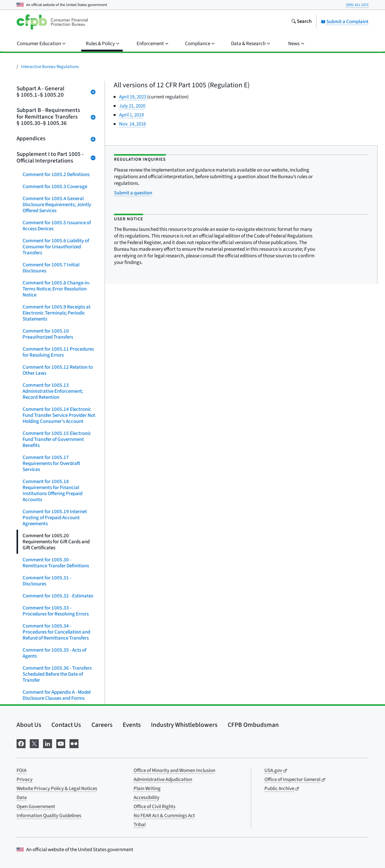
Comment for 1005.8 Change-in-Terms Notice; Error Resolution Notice (56, 289)
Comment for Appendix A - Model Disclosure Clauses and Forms (57, 695)
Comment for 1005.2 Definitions (56, 175)
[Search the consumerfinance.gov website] (301, 22)
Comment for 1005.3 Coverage (55, 187)
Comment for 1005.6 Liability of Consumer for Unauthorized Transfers (56, 247)
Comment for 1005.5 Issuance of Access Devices (57, 226)
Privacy (25, 780)
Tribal (140, 825)
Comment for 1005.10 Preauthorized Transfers (48, 334)
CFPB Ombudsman (253, 725)
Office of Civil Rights (154, 807)
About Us (29, 725)
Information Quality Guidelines (49, 816)
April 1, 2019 (131, 115)
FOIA (22, 770)
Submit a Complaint (345, 22)
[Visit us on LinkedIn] (48, 743)
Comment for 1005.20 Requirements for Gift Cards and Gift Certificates (56, 542)
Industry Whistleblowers (184, 725)
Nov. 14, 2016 (132, 124)
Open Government (36, 807)
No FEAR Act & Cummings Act (164, 816)
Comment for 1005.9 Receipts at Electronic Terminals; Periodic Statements (57, 313)
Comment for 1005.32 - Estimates (58, 596)
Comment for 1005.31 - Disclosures (47, 581)
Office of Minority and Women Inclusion (174, 770)
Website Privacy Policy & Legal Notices (57, 789)
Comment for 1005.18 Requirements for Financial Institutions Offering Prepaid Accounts (52, 491)
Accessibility (146, 798)
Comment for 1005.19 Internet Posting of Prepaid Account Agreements (55, 518)
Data (22, 798)
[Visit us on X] (34, 743)
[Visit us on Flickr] (74, 743)
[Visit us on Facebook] (21, 743)
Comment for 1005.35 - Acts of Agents (54, 653)
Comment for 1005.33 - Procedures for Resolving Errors (56, 611)
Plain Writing (147, 789)
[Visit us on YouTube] (61, 743)
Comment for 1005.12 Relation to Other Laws (58, 370)
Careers (102, 725)
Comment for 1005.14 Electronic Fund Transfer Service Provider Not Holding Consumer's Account (59, 415)
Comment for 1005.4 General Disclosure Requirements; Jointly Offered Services (57, 205)
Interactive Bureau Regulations (50, 67)
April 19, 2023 (133, 97)
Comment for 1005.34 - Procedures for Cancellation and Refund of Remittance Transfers (56, 632)
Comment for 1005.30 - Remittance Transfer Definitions (56, 563)
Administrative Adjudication (163, 780)
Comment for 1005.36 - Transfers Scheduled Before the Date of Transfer (57, 674)
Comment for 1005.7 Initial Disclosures (51, 268)
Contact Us (66, 725)
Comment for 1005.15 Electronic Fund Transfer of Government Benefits (57, 439)
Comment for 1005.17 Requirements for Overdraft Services (51, 463)
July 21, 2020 (132, 106)
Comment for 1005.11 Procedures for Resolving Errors (58, 352)
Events (132, 725)
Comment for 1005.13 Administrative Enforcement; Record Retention (53, 391)
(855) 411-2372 (357, 5)
